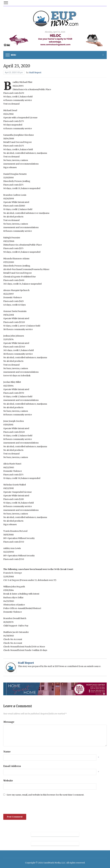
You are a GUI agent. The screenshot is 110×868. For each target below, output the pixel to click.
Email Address (12, 766)
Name (7, 752)
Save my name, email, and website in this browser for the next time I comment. (45, 795)
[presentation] (23, 805)
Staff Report (35, 73)
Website (8, 781)
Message (9, 722)
